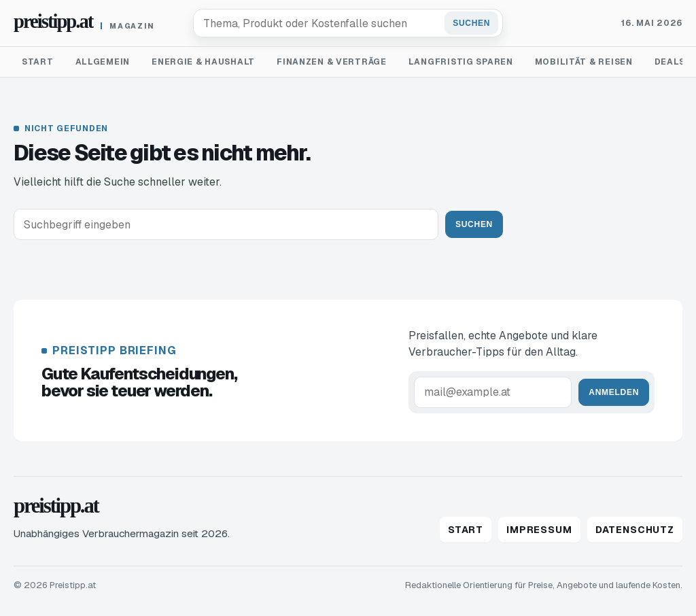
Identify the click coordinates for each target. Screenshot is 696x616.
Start (38, 62)
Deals (670, 62)
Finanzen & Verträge (332, 62)
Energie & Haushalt (203, 62)
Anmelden (614, 392)
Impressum (539, 530)
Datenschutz (635, 530)
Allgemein (103, 62)
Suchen (471, 23)
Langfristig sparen (461, 62)
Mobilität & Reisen (584, 62)
